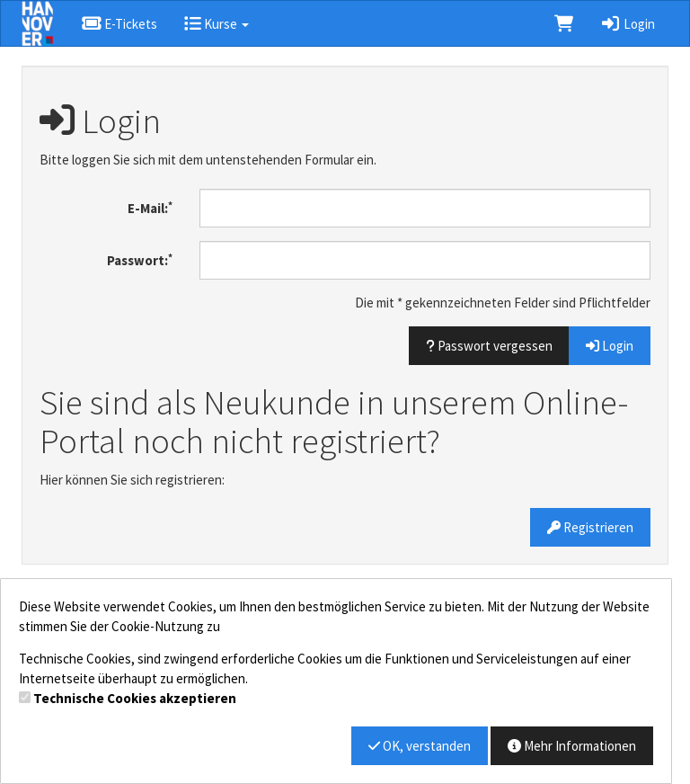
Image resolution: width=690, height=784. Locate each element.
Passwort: (140, 260)
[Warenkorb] (564, 23)
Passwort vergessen (489, 346)
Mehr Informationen (572, 746)
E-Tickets (119, 24)
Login (628, 24)
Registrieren (590, 527)
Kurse (217, 24)
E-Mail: (150, 208)
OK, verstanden (420, 746)
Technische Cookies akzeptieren (135, 698)
